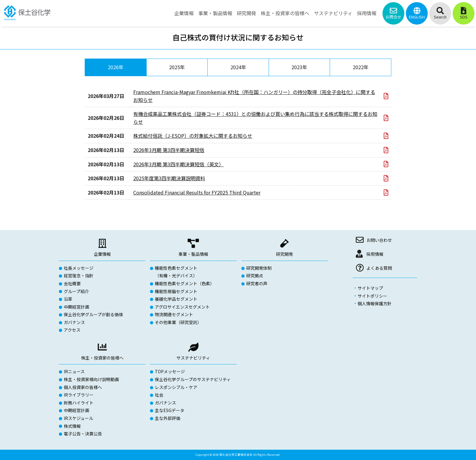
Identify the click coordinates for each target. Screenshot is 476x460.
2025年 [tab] (177, 67)
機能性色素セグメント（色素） (185, 283)
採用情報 (375, 254)
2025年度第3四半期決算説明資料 (169, 178)
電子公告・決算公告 (83, 434)
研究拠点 (255, 276)
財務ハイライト (79, 403)
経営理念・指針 (79, 276)
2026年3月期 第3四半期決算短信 (169, 150)
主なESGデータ (170, 410)
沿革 (68, 299)
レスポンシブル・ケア (176, 387)
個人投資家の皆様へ (83, 387)
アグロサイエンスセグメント (182, 307)
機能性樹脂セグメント (176, 291)
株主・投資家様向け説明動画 (91, 379)
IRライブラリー (79, 395)
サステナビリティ (193, 358)
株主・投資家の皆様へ (102, 358)
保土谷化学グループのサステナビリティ (193, 379)
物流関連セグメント (174, 314)
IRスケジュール (78, 418)
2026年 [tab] (116, 67)
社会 (159, 395)
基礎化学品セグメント (176, 299)
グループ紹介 (76, 291)
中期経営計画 (76, 307)
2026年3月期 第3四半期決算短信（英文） (178, 164)
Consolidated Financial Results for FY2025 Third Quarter (197, 192)
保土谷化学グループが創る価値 (93, 314)
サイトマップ (370, 288)
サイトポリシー (372, 296)
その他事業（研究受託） (178, 322)
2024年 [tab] (238, 67)
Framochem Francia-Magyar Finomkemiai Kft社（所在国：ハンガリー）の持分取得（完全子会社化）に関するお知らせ (254, 96)
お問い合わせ (379, 240)
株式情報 (72, 426)
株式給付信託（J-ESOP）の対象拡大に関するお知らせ (193, 136)
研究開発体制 (259, 268)
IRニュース (74, 371)
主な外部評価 (168, 418)
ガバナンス (74, 322)
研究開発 (284, 254)
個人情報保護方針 (375, 303)
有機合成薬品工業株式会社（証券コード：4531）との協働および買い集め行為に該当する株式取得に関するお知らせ (255, 118)
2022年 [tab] (361, 67)
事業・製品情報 (193, 254)
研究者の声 (257, 283)
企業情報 (102, 254)
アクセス (72, 330)
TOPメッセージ (170, 371)
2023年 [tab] (299, 67)
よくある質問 (379, 268)
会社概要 (72, 283)
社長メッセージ (79, 268)
